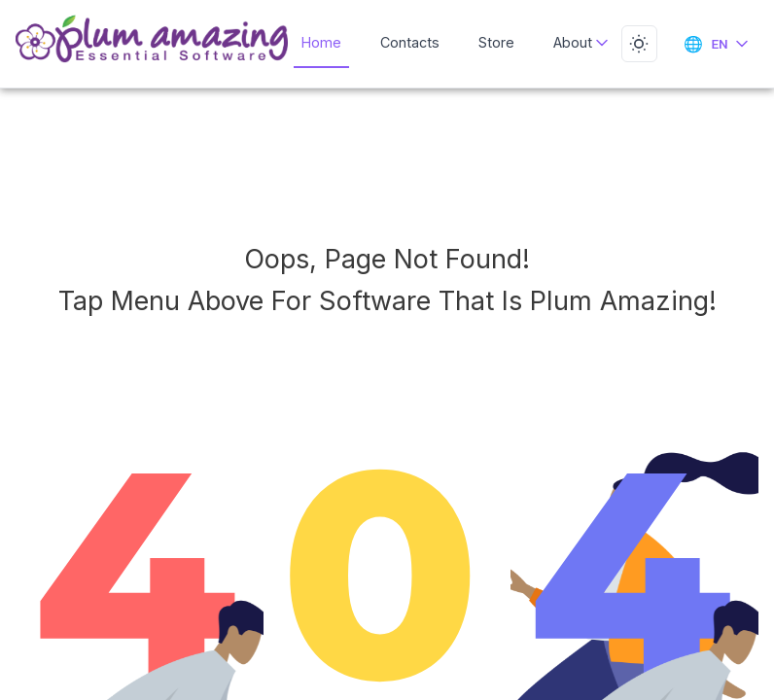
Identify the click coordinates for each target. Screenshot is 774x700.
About (575, 42)
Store (493, 42)
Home (324, 42)
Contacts (410, 42)
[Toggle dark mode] (637, 44)
